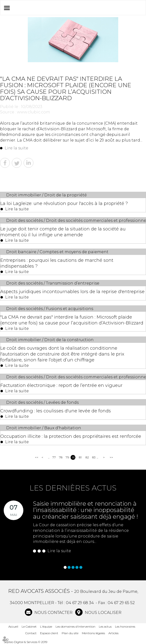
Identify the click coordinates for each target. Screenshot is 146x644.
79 (67, 457)
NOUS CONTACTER (53, 613)
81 (80, 457)
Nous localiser (103, 613)
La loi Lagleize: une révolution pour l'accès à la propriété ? (64, 203)
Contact (31, 633)
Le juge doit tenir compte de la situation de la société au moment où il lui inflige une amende (63, 232)
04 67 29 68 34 (80, 603)
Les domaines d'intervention (75, 626)
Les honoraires (125, 626)
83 (94, 457)
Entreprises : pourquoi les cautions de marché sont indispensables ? (57, 263)
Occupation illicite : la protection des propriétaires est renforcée (71, 436)
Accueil (13, 626)
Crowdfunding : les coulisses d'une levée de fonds (56, 411)
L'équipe (46, 626)
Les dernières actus (73, 488)
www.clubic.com (34, 112)
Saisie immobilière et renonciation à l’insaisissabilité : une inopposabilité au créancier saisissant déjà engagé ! (85, 510)
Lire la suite (16, 148)
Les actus (105, 626)
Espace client (49, 633)
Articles (113, 633)
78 (61, 457)
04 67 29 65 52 (121, 603)
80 (74, 457)
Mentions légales (93, 633)
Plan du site (70, 633)
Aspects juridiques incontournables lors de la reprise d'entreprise (72, 292)
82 (87, 457)
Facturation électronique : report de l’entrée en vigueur (61, 385)
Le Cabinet (29, 626)
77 (54, 457)
